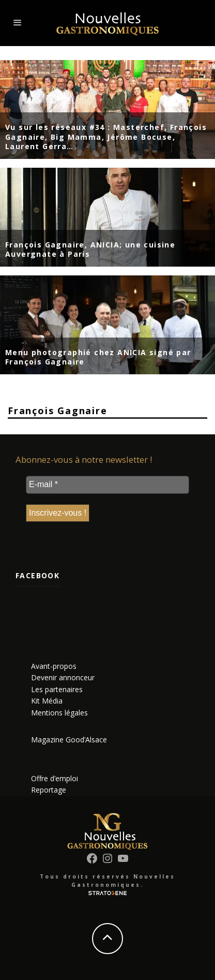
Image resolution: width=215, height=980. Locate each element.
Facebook (37, 575)
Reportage (49, 790)
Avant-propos (54, 666)
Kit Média (47, 701)
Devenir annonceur (63, 677)
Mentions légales (59, 713)
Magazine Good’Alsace (69, 740)
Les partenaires (57, 689)
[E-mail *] (108, 485)
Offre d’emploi (55, 778)
